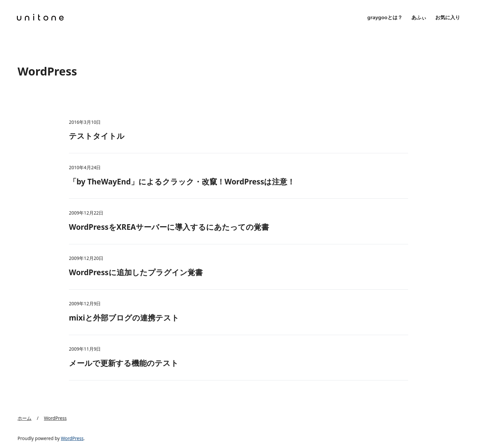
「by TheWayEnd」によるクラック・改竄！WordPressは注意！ (182, 182)
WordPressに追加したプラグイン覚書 (136, 272)
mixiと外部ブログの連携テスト (124, 318)
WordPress (72, 438)
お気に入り (448, 17)
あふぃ (419, 17)
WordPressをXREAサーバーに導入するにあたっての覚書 (169, 227)
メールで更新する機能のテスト (124, 363)
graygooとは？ (385, 17)
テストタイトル (97, 136)
